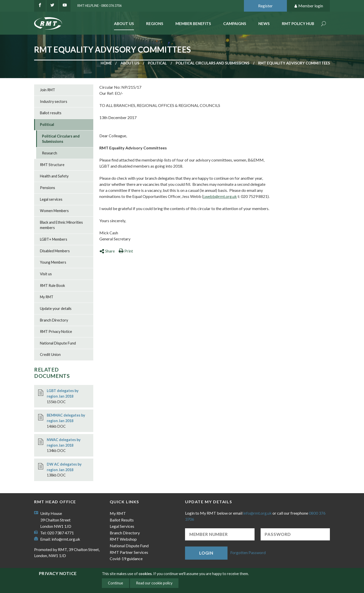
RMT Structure (52, 165)
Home (106, 63)
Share (107, 251)
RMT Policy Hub (298, 24)
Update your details (56, 309)
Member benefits (193, 24)
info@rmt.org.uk (66, 539)
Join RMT (48, 90)
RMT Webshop (123, 539)
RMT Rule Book (52, 286)
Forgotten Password (248, 552)
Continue (116, 583)
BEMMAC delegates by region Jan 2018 (66, 418)
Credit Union (50, 355)
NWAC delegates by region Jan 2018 (64, 442)
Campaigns (235, 24)
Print (126, 251)
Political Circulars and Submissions (212, 63)
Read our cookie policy (154, 583)
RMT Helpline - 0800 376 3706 (99, 6)
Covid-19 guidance (126, 558)
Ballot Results (122, 520)
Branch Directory (54, 320)
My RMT (47, 297)
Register (265, 6)
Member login (309, 6)
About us (130, 63)
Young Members (53, 262)
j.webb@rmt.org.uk (220, 196)
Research (50, 153)
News (264, 24)
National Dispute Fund (58, 343)
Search (324, 24)
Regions (155, 24)
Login (206, 553)
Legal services (51, 199)
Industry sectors (54, 101)
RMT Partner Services (129, 552)
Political (157, 63)
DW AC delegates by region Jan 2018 (64, 467)
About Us (124, 24)
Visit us (46, 274)
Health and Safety (54, 176)
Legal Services (122, 526)
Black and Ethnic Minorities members (61, 225)
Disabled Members (55, 251)
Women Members (54, 211)
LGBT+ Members (54, 239)
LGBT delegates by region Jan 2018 (63, 393)
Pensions (48, 188)
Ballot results (51, 113)
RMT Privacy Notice (56, 332)
